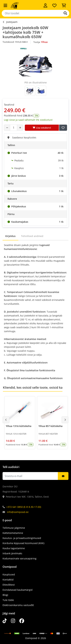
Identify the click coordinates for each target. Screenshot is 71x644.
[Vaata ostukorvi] (64, 5)
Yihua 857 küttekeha (50, 426)
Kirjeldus (10, 236)
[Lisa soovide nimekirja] (63, 128)
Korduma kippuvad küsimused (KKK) (23, 543)
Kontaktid (8, 580)
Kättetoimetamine (13, 533)
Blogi (5, 595)
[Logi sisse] (45, 5)
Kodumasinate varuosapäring (20, 558)
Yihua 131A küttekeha (19, 426)
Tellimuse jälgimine (14, 528)
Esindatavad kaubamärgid (18, 590)
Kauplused (9, 574)
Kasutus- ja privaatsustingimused (22, 538)
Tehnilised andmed (32, 236)
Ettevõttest (9, 585)
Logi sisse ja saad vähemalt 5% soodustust (28, 120)
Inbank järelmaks (12, 553)
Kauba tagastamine (14, 548)
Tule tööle (8, 600)
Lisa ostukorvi (42, 128)
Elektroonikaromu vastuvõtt (18, 605)
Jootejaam (12, 22)
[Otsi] (65, 13)
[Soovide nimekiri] (54, 5)
